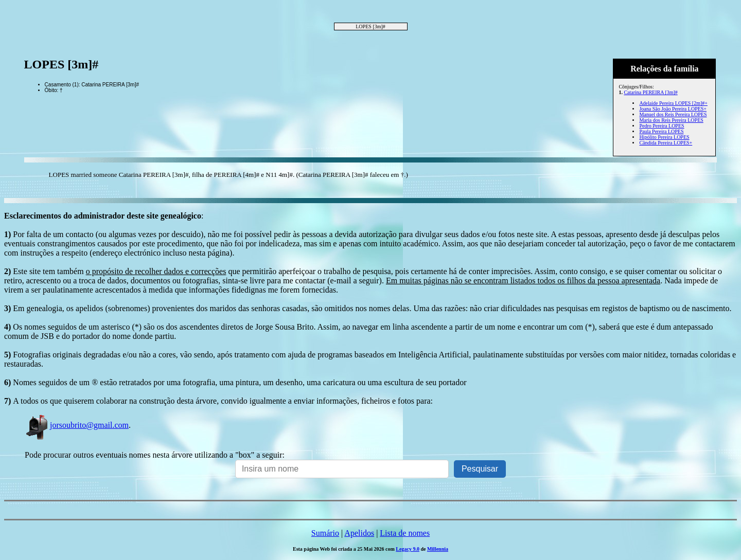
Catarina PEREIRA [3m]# (650, 92)
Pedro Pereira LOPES (661, 126)
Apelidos (359, 533)
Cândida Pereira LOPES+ (666, 143)
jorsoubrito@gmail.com (77, 425)
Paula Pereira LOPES (661, 131)
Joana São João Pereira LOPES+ (673, 109)
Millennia (438, 549)
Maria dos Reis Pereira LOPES (671, 120)
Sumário (325, 533)
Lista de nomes (405, 533)
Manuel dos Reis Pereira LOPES (673, 114)
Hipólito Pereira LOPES (664, 137)
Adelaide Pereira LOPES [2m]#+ (673, 103)
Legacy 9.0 (408, 549)
